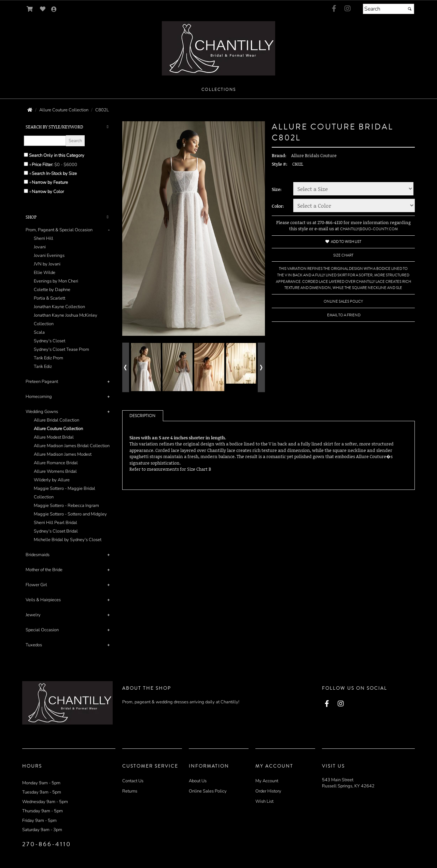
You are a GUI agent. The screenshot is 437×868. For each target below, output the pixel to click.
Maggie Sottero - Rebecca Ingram (66, 506)
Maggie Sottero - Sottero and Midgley (70, 514)
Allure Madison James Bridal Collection (72, 446)
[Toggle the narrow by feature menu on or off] (26, 182)
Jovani (40, 247)
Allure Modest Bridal (54, 437)
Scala (39, 332)
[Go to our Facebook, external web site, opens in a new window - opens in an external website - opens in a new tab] (334, 9)
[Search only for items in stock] (26, 173)
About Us (198, 781)
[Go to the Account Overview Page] (54, 10)
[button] (219, 90)
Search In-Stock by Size (54, 174)
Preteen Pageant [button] (42, 382)
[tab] (69, 298)
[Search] (389, 9)
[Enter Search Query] (45, 141)
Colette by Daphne (52, 290)
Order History (268, 791)
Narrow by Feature (50, 182)
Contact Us (133, 781)
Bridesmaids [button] (38, 555)
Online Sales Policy (208, 791)
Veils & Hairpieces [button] (43, 600)
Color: (278, 206)
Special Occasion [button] (42, 630)
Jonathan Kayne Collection (59, 307)
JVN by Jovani (47, 264)
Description (142, 416)
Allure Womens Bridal (55, 471)
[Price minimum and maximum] (68, 165)
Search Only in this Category (57, 155)
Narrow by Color (48, 192)
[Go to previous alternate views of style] (126, 367)
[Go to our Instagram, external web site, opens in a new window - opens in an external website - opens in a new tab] (348, 9)
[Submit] (410, 9)
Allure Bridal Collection (57, 420)
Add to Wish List (343, 242)
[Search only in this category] (26, 155)
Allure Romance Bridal (56, 463)
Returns (130, 791)
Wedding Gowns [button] (42, 412)
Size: (277, 189)
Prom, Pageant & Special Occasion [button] (59, 230)
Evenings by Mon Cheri (56, 281)
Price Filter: (43, 165)
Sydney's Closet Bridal (56, 531)
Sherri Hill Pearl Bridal (55, 523)
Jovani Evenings (49, 256)
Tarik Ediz (43, 367)
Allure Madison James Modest (63, 454)
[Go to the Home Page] (30, 110)
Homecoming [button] (39, 397)
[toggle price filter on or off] (26, 164)
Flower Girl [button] (36, 585)
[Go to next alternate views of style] (261, 367)
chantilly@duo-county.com (369, 229)
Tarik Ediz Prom (48, 358)
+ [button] (108, 382)
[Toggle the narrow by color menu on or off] (26, 191)
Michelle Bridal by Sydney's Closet (68, 540)
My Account (267, 781)
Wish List (264, 801)
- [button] (109, 230)
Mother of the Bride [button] (44, 570)
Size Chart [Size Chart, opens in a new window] (343, 255)
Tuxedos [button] (34, 645)
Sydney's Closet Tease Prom (61, 349)
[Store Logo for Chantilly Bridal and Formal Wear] (218, 48)
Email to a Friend (344, 315)
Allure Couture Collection (58, 429)
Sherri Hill (44, 238)
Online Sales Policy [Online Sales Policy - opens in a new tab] (343, 301)
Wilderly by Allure (52, 480)
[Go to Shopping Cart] (30, 9)
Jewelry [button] (33, 615)
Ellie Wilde (45, 273)
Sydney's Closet (50, 341)
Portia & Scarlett (50, 298)
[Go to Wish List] (43, 9)
